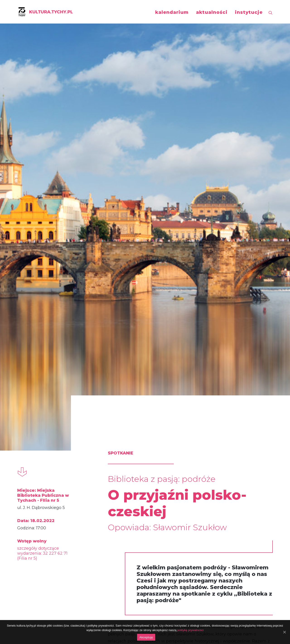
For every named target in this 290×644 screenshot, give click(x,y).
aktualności (212, 12)
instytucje (249, 12)
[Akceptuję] (284, 632)
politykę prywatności (190, 630)
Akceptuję (146, 637)
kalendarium (172, 12)
